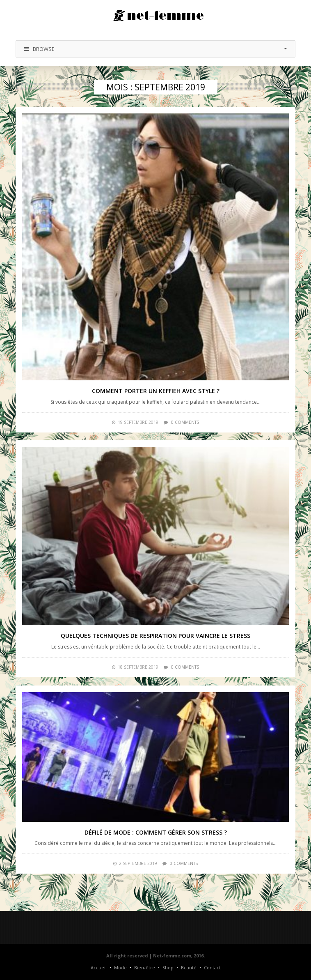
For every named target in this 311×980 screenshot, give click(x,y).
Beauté (189, 967)
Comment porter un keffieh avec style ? (156, 391)
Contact (212, 967)
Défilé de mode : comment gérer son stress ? (156, 832)
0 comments (185, 422)
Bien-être (145, 967)
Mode (120, 967)
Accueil (99, 967)
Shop (168, 967)
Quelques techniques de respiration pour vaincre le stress (155, 636)
